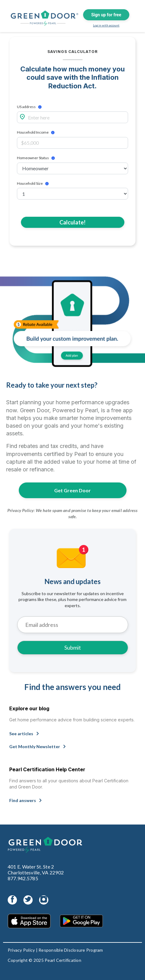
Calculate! (72, 222)
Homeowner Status (33, 158)
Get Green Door (72, 490)
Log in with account (106, 25)
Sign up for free (106, 15)
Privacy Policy (21, 950)
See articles (25, 733)
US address (26, 107)
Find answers (27, 800)
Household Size (30, 183)
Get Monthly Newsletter (39, 746)
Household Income (33, 132)
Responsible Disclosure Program (71, 950)
